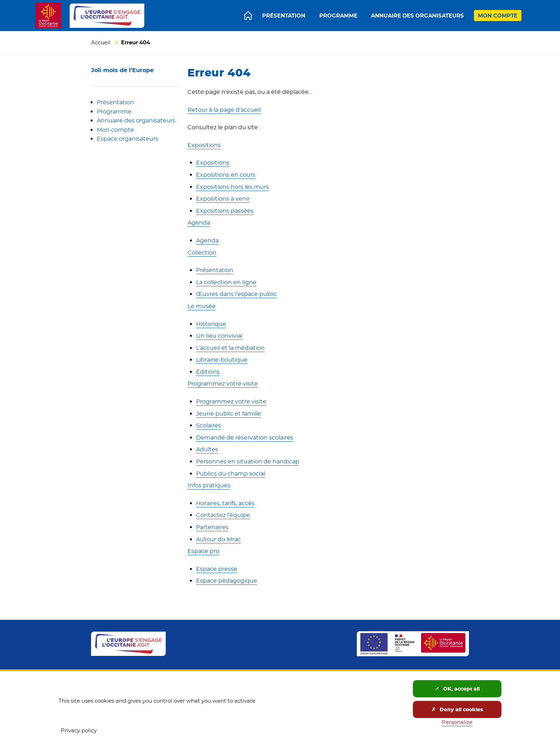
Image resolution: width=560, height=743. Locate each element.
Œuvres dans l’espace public (237, 294)
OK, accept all (457, 689)
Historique (211, 324)
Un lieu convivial (219, 336)
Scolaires (209, 425)
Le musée (202, 306)
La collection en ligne (226, 282)
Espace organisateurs (127, 139)
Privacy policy (79, 730)
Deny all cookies (457, 709)
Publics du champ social (231, 474)
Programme (114, 112)
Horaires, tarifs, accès (225, 503)
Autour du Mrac (218, 539)
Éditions (208, 372)
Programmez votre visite (223, 384)
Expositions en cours (226, 175)
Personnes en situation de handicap (248, 461)
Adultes (207, 449)
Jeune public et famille (229, 414)
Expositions (204, 145)
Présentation (115, 102)
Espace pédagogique (227, 581)
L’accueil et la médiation (230, 348)
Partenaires (212, 527)
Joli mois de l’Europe (122, 70)
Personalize (457, 722)
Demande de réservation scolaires (245, 438)
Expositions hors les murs (232, 187)
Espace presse (217, 569)
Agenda (199, 223)
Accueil (101, 42)
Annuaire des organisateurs (136, 121)
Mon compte (115, 130)
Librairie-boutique (222, 360)
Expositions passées (225, 211)
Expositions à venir (223, 199)
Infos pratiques (209, 485)
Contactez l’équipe (223, 515)
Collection (202, 253)
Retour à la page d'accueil (224, 110)
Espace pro (203, 551)
